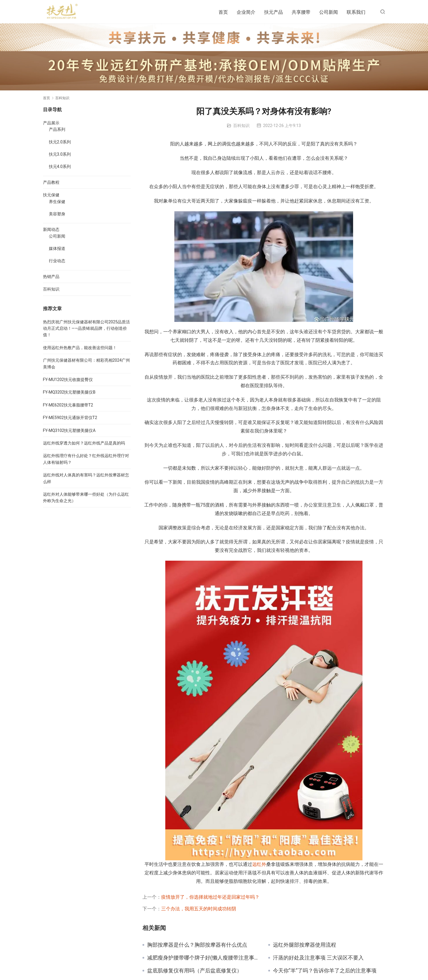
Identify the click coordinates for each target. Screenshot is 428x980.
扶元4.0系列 (60, 167)
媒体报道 (57, 248)
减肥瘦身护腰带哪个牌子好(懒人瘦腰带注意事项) (203, 958)
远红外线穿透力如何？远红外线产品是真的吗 (84, 443)
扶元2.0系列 (60, 142)
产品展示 (51, 123)
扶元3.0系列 (60, 154)
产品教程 (51, 182)
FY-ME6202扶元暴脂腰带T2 (68, 405)
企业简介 (246, 12)
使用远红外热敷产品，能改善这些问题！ (80, 348)
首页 (223, 12)
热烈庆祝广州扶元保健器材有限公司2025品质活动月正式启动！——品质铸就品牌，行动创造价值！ (86, 328)
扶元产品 (274, 12)
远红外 (259, 864)
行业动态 (57, 261)
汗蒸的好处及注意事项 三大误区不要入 (318, 958)
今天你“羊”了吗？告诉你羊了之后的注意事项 (325, 971)
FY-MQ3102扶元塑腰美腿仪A (69, 430)
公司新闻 (329, 12)
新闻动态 (51, 229)
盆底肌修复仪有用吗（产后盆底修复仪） (195, 971)
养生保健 (57, 202)
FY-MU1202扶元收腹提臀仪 (68, 380)
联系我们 (356, 12)
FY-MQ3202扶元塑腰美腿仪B (69, 392)
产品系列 (57, 129)
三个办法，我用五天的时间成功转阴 (199, 909)
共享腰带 (301, 12)
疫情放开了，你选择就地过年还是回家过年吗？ (210, 897)
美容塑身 (57, 214)
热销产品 (51, 277)
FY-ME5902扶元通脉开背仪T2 (70, 418)
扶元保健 (51, 195)
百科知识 (241, 126)
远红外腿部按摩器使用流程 (305, 945)
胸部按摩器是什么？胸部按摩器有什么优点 (197, 945)
